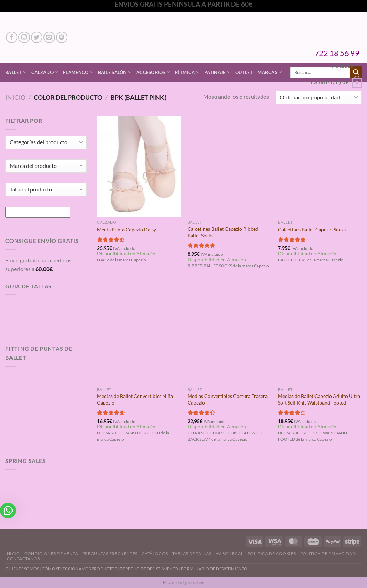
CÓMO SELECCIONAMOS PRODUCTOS (79, 569)
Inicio (15, 97)
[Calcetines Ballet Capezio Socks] (320, 166)
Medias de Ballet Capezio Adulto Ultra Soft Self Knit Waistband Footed (319, 399)
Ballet (16, 72)
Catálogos (155, 553)
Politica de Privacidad (328, 553)
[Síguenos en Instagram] (24, 37)
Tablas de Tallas (192, 553)
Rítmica (187, 72)
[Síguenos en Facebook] (12, 37)
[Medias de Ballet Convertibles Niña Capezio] (139, 333)
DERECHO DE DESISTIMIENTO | (150, 569)
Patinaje (217, 72)
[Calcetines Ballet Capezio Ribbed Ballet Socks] (229, 166)
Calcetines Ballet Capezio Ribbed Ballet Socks (223, 232)
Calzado (45, 72)
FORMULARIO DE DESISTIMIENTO (214, 569)
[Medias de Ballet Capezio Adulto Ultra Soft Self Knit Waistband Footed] (320, 333)
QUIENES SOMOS (22, 569)
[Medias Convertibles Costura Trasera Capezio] (229, 333)
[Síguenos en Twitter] (37, 37)
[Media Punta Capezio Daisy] (139, 166)
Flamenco (78, 72)
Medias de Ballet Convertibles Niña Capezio (135, 399)
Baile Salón (115, 72)
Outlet (244, 72)
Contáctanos (23, 559)
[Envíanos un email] (49, 37)
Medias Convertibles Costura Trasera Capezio (228, 399)
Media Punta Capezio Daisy (127, 230)
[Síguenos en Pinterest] (62, 37)
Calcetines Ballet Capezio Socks (312, 230)
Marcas (270, 72)
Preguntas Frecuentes (110, 553)
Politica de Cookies (272, 553)
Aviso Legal (230, 553)
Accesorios (153, 72)
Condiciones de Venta (51, 553)
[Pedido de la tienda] (319, 97)
